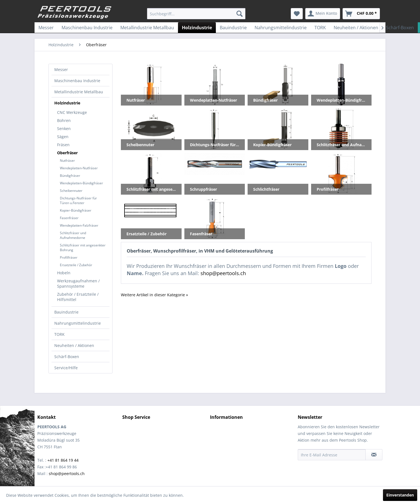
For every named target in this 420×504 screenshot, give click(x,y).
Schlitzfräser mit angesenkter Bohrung (83, 248)
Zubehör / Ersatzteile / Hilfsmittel (78, 297)
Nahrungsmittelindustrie (78, 323)
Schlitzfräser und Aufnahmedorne (73, 235)
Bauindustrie (66, 312)
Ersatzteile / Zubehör (76, 265)
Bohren (64, 120)
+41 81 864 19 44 (63, 460)
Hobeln (64, 273)
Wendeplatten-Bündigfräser (81, 183)
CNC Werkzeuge (72, 112)
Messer (61, 69)
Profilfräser (69, 257)
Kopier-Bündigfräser (76, 210)
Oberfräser (67, 153)
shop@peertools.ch (223, 273)
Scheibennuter (71, 191)
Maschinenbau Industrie (77, 81)
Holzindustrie (67, 103)
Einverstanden (400, 495)
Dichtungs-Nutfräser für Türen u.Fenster (78, 200)
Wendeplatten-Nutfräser (79, 168)
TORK (59, 334)
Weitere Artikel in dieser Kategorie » (154, 295)
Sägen (63, 137)
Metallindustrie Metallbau (79, 92)
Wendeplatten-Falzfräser (79, 225)
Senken (64, 129)
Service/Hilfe (66, 368)
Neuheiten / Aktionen (74, 345)
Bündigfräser (70, 176)
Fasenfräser (69, 218)
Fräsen (63, 145)
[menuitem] (196, 14)
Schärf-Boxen (67, 357)
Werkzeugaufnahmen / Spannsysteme (78, 283)
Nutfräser (67, 161)
